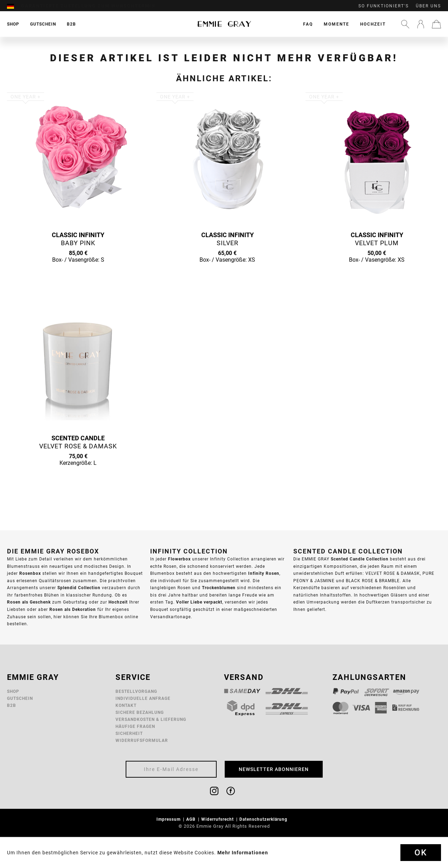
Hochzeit (373, 24)
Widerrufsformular (142, 740)
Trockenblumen (219, 588)
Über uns (428, 6)
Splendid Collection (79, 588)
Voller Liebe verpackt (199, 602)
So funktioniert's (384, 6)
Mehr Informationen (243, 853)
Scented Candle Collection (360, 559)
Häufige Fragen (135, 726)
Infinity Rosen (264, 573)
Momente (337, 24)
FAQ (308, 24)
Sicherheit (129, 733)
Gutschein (20, 698)
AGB (192, 819)
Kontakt (126, 705)
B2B (12, 705)
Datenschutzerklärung (264, 819)
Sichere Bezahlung (140, 712)
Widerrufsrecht (218, 819)
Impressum (169, 819)
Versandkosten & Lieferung (151, 719)
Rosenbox (30, 573)
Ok (421, 853)
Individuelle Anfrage (143, 698)
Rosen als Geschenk (29, 602)
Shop (13, 691)
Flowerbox (179, 559)
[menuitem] (14, 6)
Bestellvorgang (136, 691)
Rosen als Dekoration (73, 609)
